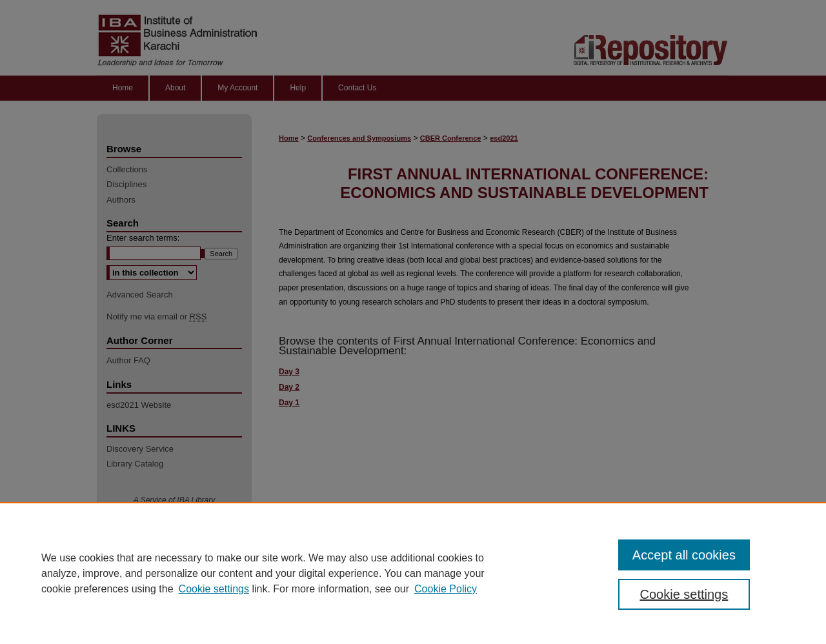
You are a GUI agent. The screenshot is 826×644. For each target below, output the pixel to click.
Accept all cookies (684, 555)
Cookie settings (214, 589)
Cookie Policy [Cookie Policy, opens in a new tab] (446, 589)
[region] (413, 573)
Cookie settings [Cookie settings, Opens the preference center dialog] (684, 594)
